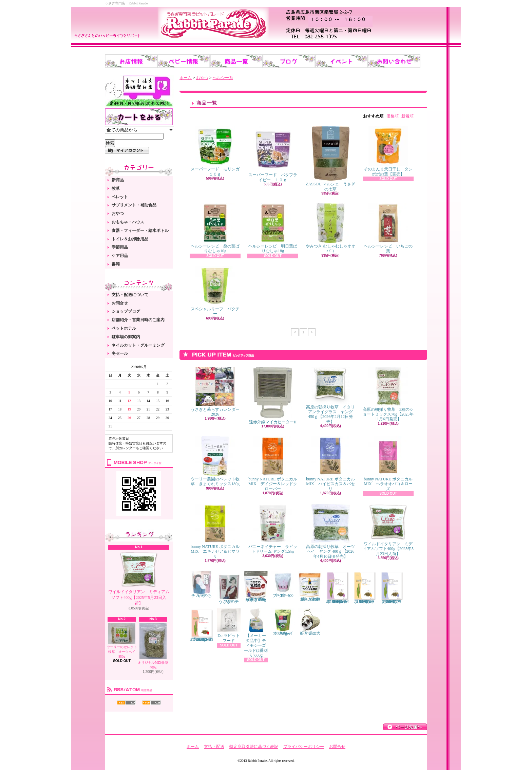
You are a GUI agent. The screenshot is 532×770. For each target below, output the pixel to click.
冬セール (120, 353)
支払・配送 (214, 747)
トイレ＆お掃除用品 (130, 239)
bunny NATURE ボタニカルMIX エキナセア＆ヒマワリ (215, 531)
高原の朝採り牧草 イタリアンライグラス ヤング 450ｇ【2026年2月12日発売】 (330, 395)
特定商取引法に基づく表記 (254, 747)
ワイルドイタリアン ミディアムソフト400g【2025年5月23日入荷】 (139, 579)
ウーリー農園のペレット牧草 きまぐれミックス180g (215, 461)
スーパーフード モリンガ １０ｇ (217, 151)
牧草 (116, 188)
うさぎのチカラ (229, 587)
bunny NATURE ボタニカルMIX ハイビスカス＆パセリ (330, 464)
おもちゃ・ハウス (128, 222)
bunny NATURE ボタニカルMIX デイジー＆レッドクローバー (273, 464)
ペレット (120, 197)
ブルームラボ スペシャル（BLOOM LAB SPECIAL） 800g (337, 587)
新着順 (407, 116)
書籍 (116, 264)
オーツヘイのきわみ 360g (283, 622)
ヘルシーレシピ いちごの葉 (388, 228)
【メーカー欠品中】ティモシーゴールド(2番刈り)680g (256, 633)
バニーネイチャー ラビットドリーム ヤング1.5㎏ (273, 529)
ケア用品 (120, 256)
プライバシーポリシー (304, 747)
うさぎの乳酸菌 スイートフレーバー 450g (256, 586)
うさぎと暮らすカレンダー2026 (215, 392)
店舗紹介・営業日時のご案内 (138, 320)
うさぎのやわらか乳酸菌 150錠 (310, 586)
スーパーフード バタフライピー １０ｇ (273, 154)
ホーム (186, 78)
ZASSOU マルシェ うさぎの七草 (330, 159)
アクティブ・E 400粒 (283, 584)
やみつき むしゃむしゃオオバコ (331, 228)
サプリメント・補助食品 (134, 205)
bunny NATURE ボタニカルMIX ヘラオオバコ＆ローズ (388, 464)
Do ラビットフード (229, 626)
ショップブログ (126, 311)
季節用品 (120, 247)
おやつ (118, 214)
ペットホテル (124, 328)
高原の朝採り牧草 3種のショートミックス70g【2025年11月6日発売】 (388, 394)
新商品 (118, 180)
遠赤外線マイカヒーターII (273, 396)
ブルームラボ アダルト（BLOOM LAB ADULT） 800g (364, 587)
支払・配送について (130, 295)
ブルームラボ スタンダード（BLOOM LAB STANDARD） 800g (203, 625)
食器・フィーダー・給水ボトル (140, 231)
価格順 (393, 116)
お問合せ (120, 303)
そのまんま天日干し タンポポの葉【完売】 (388, 151)
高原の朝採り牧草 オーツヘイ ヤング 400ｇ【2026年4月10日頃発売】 (330, 531)
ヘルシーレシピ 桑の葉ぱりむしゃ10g (215, 228)
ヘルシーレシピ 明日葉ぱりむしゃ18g (273, 228)
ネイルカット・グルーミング (138, 345)
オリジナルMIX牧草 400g (153, 646)
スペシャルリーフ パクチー (215, 291)
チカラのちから (202, 584)
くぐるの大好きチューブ (310, 622)
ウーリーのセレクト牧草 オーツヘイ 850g (123, 641)
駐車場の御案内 (126, 337)
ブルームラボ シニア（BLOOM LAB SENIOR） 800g (392, 587)
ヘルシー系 (223, 78)
